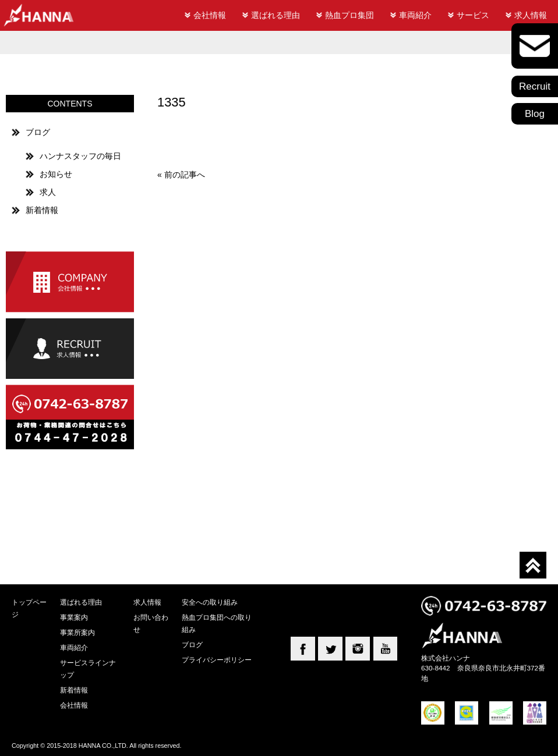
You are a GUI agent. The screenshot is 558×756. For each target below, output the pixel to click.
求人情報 (531, 15)
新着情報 (42, 210)
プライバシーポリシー (217, 660)
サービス (473, 15)
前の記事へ (185, 175)
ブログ (38, 132)
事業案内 (74, 617)
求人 (48, 192)
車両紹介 (415, 15)
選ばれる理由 (276, 15)
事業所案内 (77, 632)
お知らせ (56, 174)
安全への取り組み (210, 602)
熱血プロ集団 (349, 15)
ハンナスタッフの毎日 (80, 156)
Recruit (535, 86)
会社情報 (210, 15)
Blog (535, 114)
